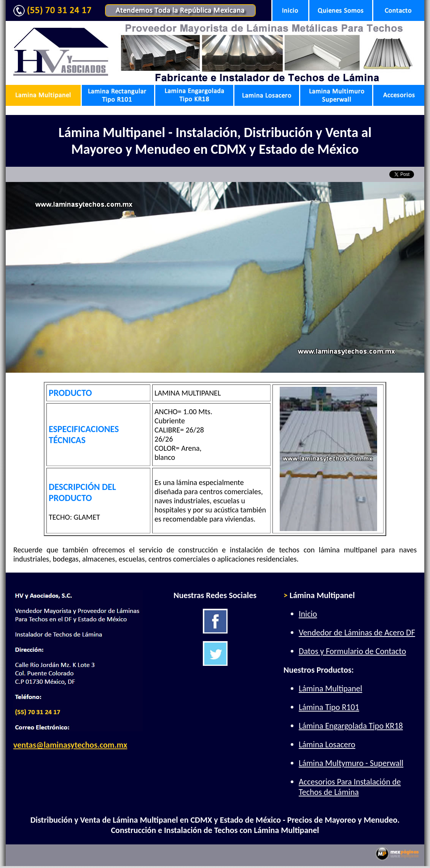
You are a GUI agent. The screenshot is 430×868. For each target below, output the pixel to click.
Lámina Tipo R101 (329, 707)
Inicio (308, 614)
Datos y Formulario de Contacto (352, 651)
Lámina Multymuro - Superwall (351, 763)
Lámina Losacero (327, 744)
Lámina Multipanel (330, 688)
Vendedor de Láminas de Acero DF (357, 633)
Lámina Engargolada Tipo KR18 (351, 726)
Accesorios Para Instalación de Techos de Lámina (350, 787)
